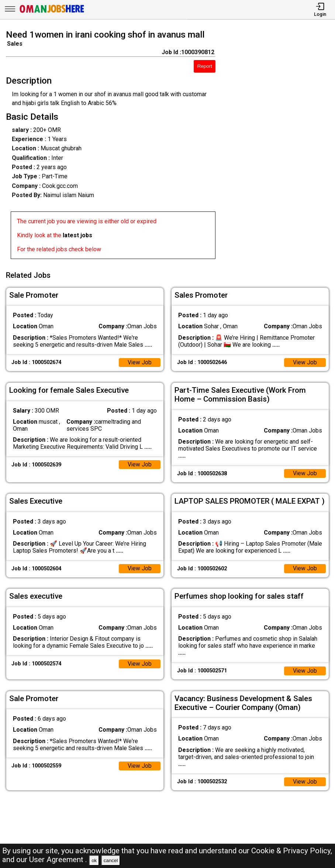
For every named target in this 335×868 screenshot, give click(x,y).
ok (94, 860)
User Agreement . (58, 860)
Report (205, 66)
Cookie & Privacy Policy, (292, 851)
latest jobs (77, 235)
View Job (139, 361)
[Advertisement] (279, 146)
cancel (111, 860)
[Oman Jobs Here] (52, 13)
